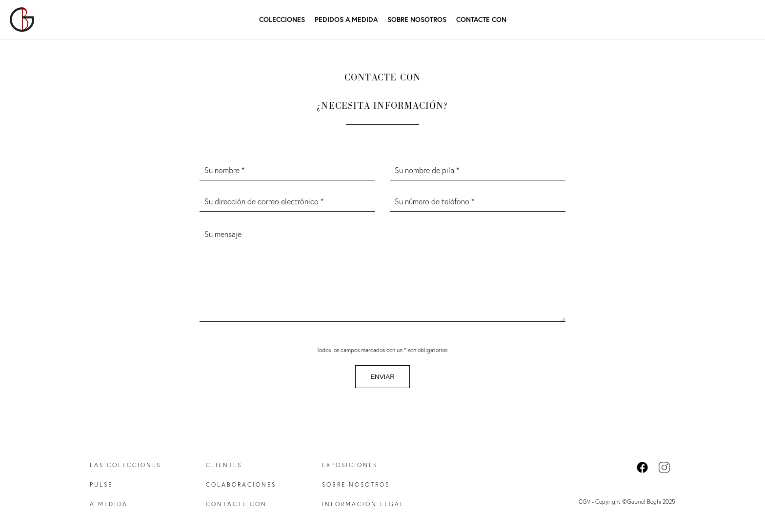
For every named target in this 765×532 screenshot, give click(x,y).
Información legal (363, 504)
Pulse (101, 484)
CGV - (587, 502)
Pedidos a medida (346, 19)
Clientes (224, 465)
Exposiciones (350, 465)
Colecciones (282, 19)
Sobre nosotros (417, 20)
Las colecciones (125, 465)
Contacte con (481, 19)
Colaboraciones (241, 484)
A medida (109, 504)
